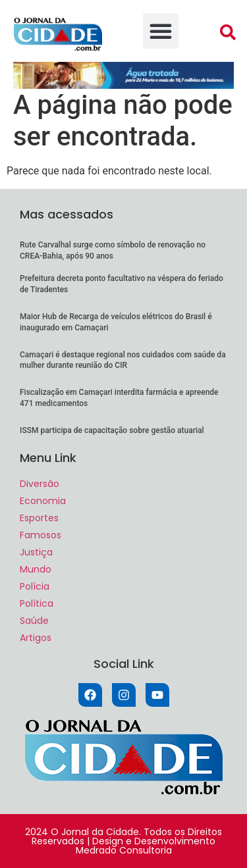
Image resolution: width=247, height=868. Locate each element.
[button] (161, 31)
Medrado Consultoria (124, 850)
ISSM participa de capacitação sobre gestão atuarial (112, 430)
